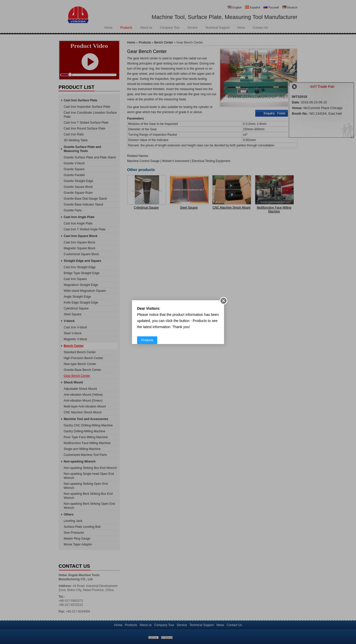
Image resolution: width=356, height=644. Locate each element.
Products (147, 340)
